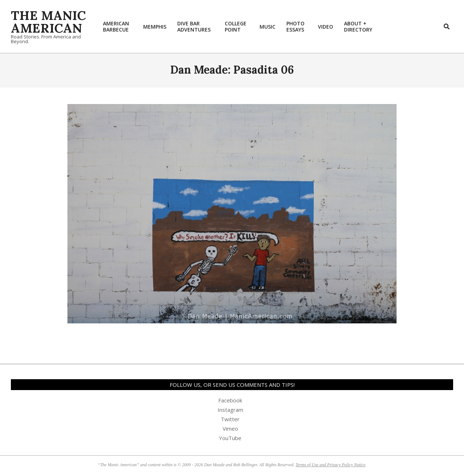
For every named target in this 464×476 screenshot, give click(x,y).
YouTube (230, 438)
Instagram (230, 410)
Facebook (230, 400)
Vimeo (230, 429)
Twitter (230, 419)
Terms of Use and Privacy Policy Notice (331, 465)
